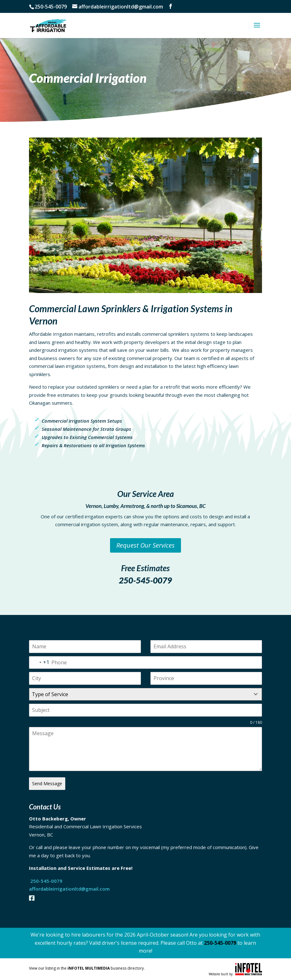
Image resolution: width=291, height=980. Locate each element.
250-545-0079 (145, 580)
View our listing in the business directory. (87, 968)
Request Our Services (145, 545)
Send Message (47, 783)
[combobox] (39, 663)
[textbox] (139, 694)
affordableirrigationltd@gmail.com (70, 889)
